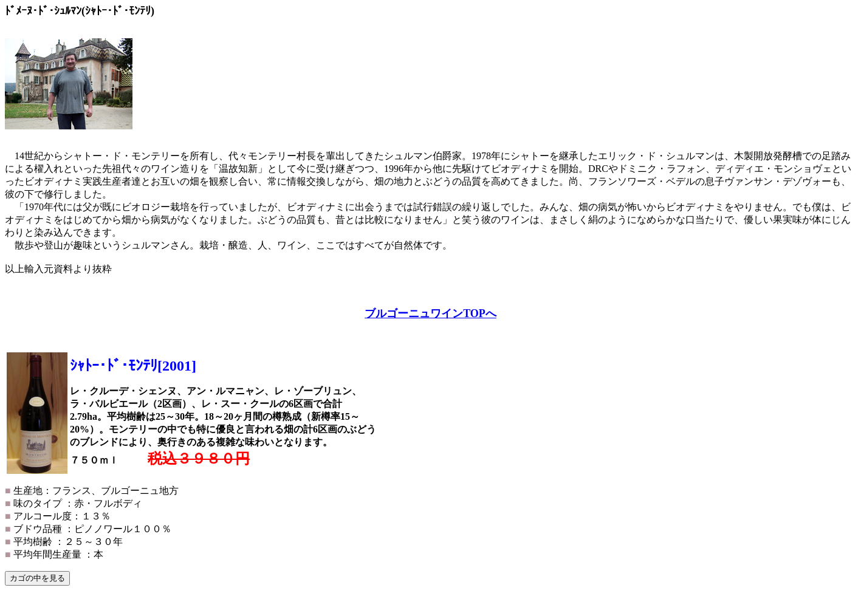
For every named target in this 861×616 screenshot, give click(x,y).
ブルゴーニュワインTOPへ (430, 313)
